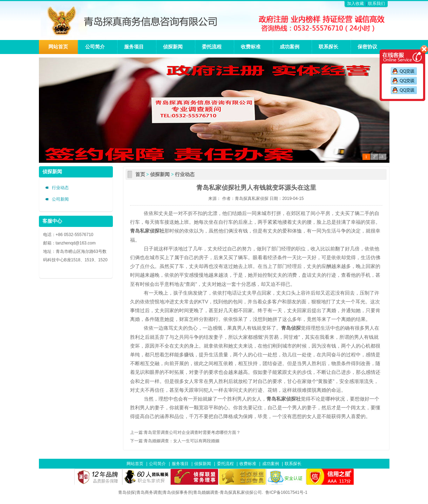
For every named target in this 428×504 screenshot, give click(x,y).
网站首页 (58, 47)
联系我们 (376, 4)
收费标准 (251, 47)
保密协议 (367, 47)
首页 (140, 174)
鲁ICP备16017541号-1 (286, 492)
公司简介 (95, 47)
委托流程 (212, 47)
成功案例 (290, 47)
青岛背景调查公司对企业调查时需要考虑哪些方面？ (192, 432)
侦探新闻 (173, 47)
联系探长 (328, 47)
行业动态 (60, 188)
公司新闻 (60, 199)
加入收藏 (355, 4)
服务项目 (134, 47)
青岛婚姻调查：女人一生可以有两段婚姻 (182, 441)
